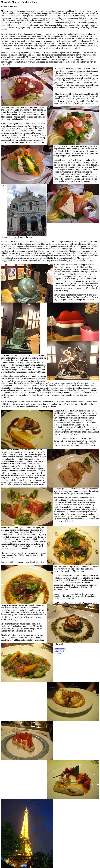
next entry (58, 653)
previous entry (60, 649)
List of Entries (60, 651)
